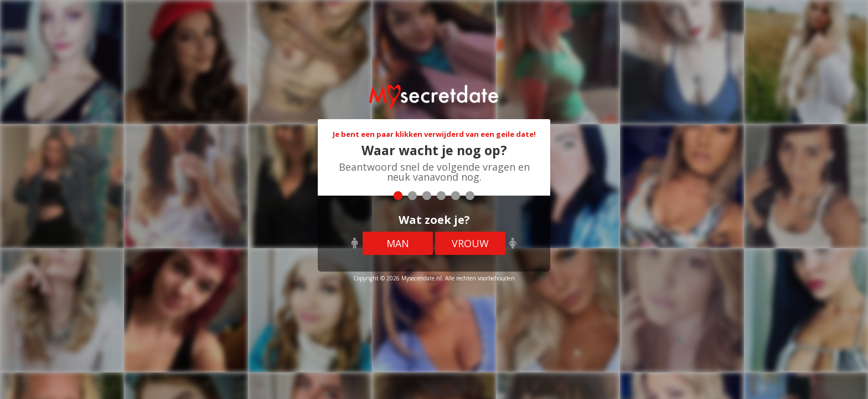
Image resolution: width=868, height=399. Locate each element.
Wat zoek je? (434, 220)
